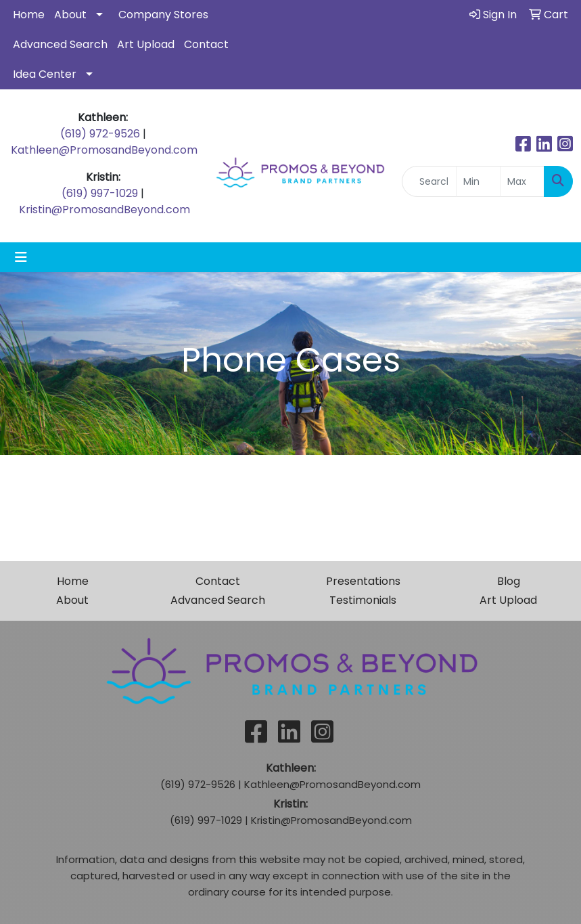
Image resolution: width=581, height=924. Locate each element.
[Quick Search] (429, 181)
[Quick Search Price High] (522, 181)
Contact (206, 44)
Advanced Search (60, 44)
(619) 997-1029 (100, 193)
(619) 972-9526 (100, 134)
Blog (509, 581)
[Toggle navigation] (21, 257)
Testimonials (363, 600)
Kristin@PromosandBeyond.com (104, 210)
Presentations (363, 581)
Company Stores (163, 15)
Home (29, 15)
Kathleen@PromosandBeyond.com (104, 150)
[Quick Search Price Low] (478, 181)
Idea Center (45, 74)
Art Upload (146, 44)
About (70, 15)
